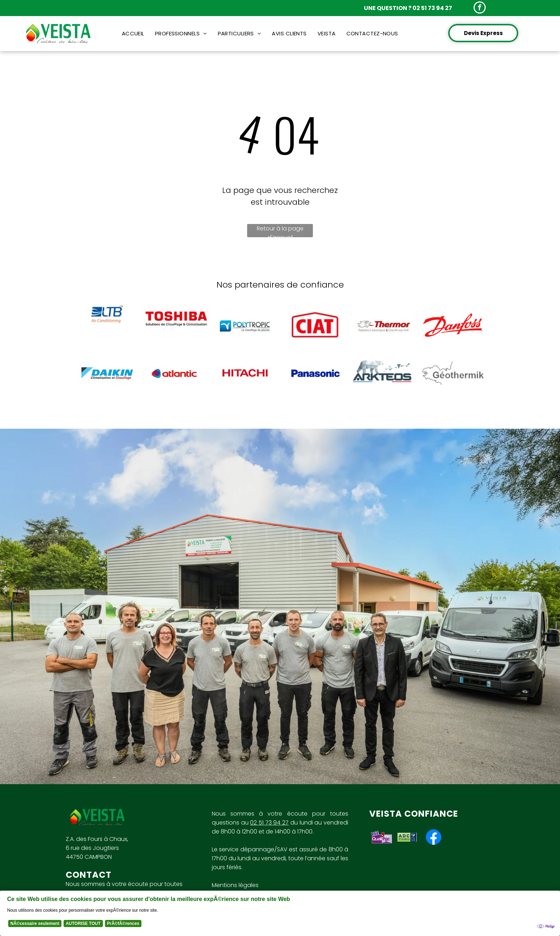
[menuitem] (133, 33)
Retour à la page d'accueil (280, 231)
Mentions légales (235, 885)
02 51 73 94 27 (269, 823)
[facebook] (480, 8)
